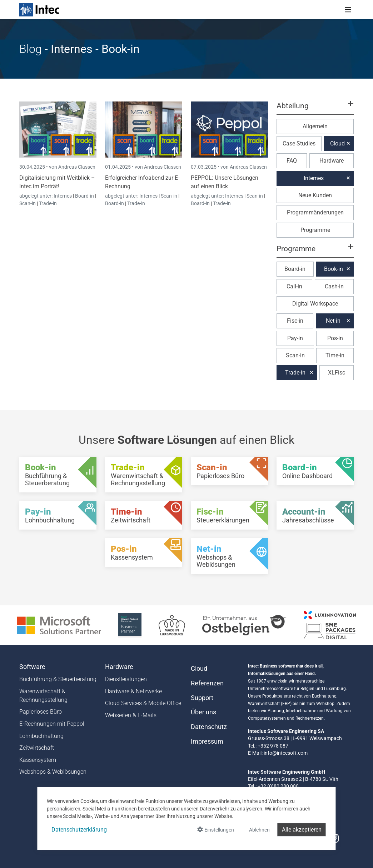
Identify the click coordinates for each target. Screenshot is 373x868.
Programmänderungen (315, 212)
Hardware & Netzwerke (133, 691)
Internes (63, 196)
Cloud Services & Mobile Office (143, 703)
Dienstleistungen (126, 679)
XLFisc (337, 373)
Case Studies (299, 143)
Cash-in (334, 286)
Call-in (294, 286)
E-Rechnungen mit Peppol (52, 724)
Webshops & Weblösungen (53, 772)
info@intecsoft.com (286, 753)
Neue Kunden (315, 195)
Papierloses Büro (41, 712)
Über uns (203, 712)
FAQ (292, 161)
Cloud (337, 143)
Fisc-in (295, 321)
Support (202, 698)
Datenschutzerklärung (79, 830)
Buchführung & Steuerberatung (58, 679)
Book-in (334, 269)
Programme (315, 230)
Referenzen (207, 683)
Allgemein (315, 126)
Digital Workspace (315, 304)
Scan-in (28, 203)
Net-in (333, 321)
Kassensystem (38, 760)
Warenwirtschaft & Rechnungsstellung (43, 696)
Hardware (332, 161)
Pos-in (335, 338)
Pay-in (295, 338)
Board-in (84, 196)
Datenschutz (209, 727)
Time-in (335, 355)
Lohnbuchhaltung (41, 736)
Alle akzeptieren (302, 830)
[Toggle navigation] (348, 10)
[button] (315, 109)
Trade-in (48, 203)
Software (32, 667)
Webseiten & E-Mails (131, 715)
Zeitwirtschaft (37, 748)
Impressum (207, 741)
